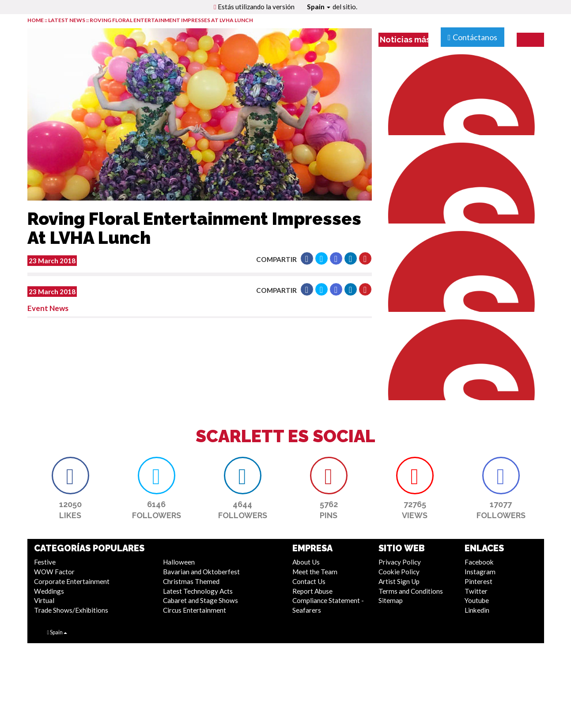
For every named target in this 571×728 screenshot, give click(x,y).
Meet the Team (315, 572)
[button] (307, 258)
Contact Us (309, 581)
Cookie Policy (399, 572)
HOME (36, 20)
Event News (48, 308)
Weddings (49, 591)
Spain (319, 7)
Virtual (44, 600)
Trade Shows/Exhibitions (71, 610)
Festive (45, 562)
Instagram (480, 572)
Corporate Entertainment (72, 581)
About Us (306, 562)
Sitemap (391, 600)
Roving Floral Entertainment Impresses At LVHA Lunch (171, 20)
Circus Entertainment (195, 610)
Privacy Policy (400, 562)
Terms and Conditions (411, 591)
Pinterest (478, 581)
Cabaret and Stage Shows (200, 600)
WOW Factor (54, 572)
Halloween (179, 562)
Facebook (479, 562)
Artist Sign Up (399, 581)
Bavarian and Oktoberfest (201, 572)
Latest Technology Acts (198, 591)
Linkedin (477, 610)
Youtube (477, 600)
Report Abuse (312, 591)
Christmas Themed (191, 581)
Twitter (476, 591)
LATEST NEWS (67, 20)
